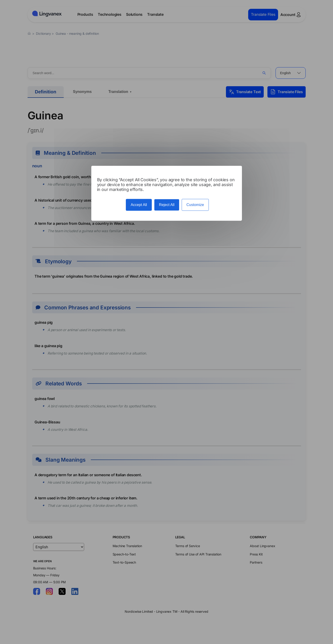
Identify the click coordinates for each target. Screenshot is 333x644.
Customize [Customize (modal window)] (195, 205)
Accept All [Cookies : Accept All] (139, 205)
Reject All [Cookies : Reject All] (167, 205)
